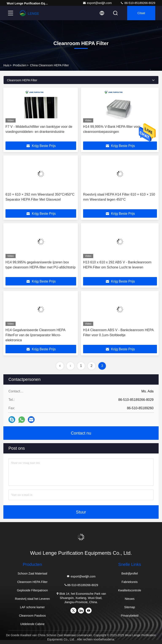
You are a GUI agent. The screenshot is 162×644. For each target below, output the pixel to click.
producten (20, 65)
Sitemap (130, 607)
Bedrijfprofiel (130, 573)
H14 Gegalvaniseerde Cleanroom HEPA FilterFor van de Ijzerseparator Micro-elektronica (35, 335)
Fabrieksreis (130, 582)
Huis (6, 65)
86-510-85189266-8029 (138, 3)
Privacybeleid (130, 616)
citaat (141, 13)
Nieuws (130, 599)
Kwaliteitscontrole (130, 590)
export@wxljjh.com (97, 3)
